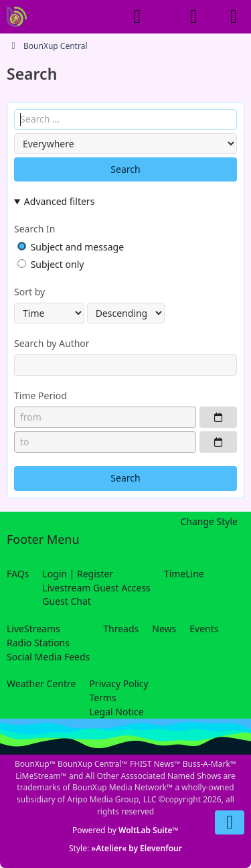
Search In (34, 229)
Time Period (40, 395)
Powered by (125, 830)
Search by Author (52, 343)
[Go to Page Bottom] (230, 822)
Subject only (51, 264)
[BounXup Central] (17, 17)
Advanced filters (60, 201)
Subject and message (71, 247)
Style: (125, 848)
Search (125, 169)
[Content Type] (125, 144)
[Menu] (234, 17)
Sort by (29, 292)
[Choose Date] (218, 417)
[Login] (193, 17)
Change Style (209, 521)
